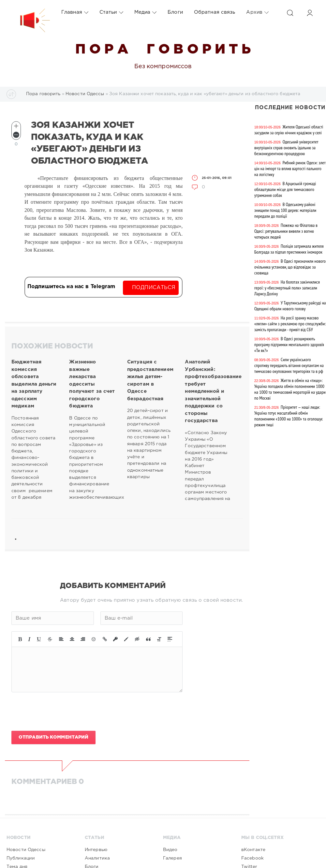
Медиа (146, 12)
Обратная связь (215, 12)
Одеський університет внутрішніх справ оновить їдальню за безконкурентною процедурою (286, 148)
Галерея (172, 858)
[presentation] (61, 712)
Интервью (96, 850)
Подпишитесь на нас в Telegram (71, 287)
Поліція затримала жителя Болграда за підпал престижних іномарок (289, 249)
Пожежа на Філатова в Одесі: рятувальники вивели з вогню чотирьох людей (286, 231)
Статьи (111, 12)
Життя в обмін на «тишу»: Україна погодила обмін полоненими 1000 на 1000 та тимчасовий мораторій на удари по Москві (290, 389)
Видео (170, 850)
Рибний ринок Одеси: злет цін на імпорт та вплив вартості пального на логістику (290, 169)
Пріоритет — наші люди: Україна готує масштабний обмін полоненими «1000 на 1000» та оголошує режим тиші (289, 416)
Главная (75, 12)
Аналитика (97, 858)
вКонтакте (253, 850)
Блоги (175, 12)
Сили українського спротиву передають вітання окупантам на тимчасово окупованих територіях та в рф (289, 365)
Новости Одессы (26, 850)
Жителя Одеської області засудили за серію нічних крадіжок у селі (289, 130)
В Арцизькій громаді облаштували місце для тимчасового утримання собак (285, 189)
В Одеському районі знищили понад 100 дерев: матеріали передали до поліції (285, 210)
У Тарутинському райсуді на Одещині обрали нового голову (290, 306)
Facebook (252, 858)
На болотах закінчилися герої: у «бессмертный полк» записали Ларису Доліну (287, 288)
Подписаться (154, 288)
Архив (257, 12)
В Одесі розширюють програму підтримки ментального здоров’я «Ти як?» (289, 345)
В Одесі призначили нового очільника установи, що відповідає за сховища (290, 267)
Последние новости (290, 108)
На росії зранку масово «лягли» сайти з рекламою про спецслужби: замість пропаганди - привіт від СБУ (290, 324)
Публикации (21, 858)
